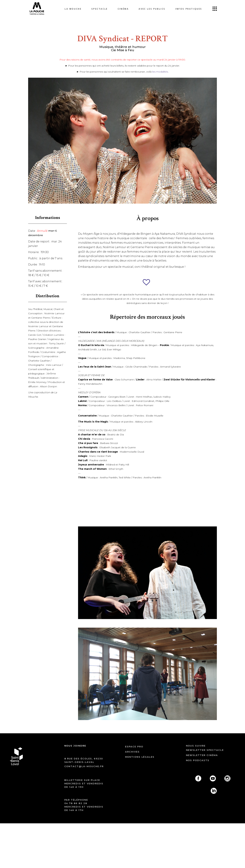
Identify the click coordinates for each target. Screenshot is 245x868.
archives (132, 752)
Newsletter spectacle (205, 750)
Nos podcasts (198, 760)
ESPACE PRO (134, 747)
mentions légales (140, 757)
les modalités (160, 72)
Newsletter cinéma (202, 755)
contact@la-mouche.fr (84, 766)
